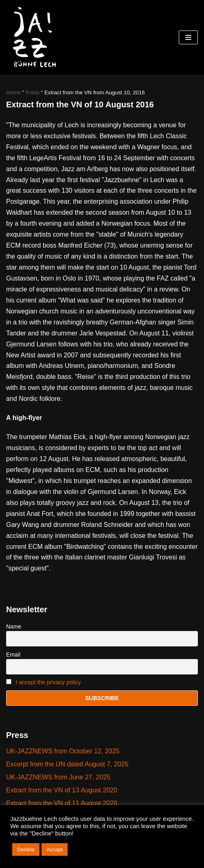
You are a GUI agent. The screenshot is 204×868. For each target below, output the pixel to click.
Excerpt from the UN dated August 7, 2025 (67, 764)
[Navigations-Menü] (188, 37)
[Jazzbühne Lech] (33, 37)
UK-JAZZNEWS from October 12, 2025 (63, 751)
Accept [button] (55, 850)
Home (13, 92)
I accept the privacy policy (48, 682)
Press (33, 92)
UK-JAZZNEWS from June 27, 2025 (58, 777)
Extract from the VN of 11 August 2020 (62, 803)
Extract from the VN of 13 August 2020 (62, 790)
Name (14, 627)
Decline (26, 850)
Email (13, 655)
